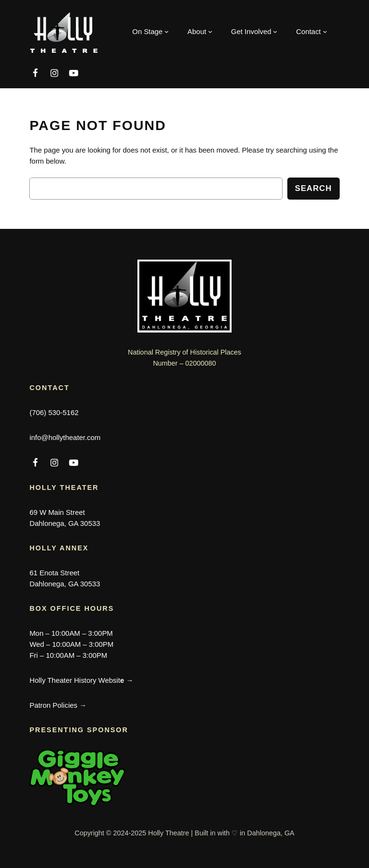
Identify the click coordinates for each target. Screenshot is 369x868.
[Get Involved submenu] (254, 31)
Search (314, 188)
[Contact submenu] (311, 31)
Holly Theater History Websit (81, 680)
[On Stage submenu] (150, 31)
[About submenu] (200, 31)
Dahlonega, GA (271, 833)
